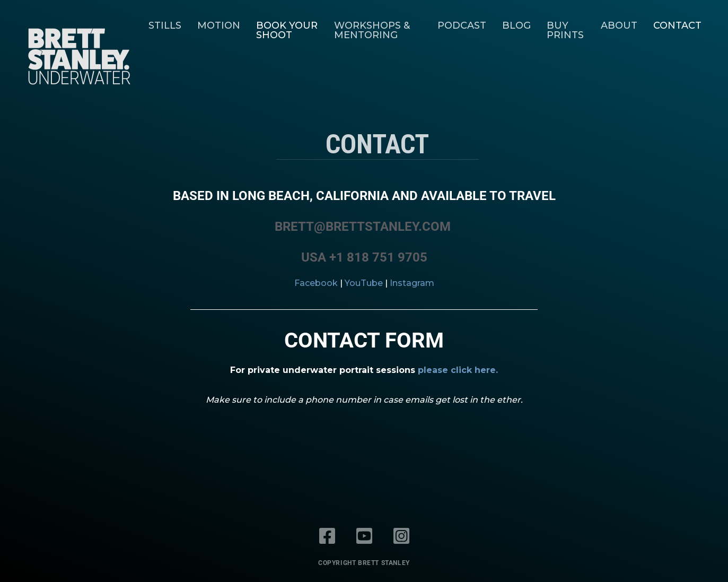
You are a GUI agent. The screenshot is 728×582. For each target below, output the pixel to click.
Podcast (462, 25)
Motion (219, 25)
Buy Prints (565, 30)
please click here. (458, 370)
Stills (165, 25)
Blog (516, 25)
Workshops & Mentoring (372, 30)
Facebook (316, 283)
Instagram (412, 283)
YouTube (364, 283)
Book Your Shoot (287, 30)
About (619, 25)
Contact (677, 25)
